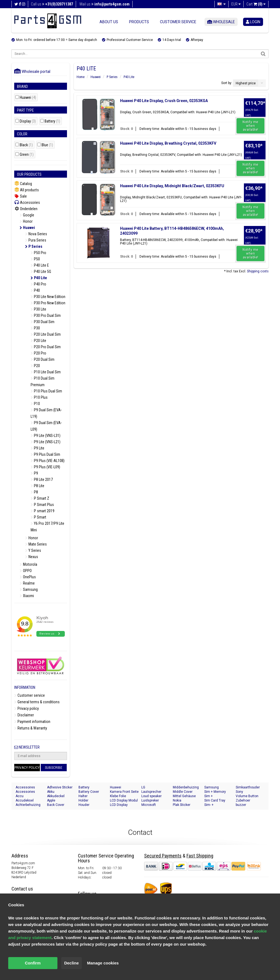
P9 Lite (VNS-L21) (46, 442)
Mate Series (36, 544)
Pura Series (36, 240)
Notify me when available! (250, 126)
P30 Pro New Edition (48, 303)
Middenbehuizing (186, 787)
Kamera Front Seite (124, 792)
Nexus (32, 557)
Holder (83, 800)
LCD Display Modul (124, 800)
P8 (34, 492)
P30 (35, 328)
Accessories (27, 202)
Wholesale (221, 22)
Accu (20, 796)
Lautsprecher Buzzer (151, 792)
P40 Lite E (40, 265)
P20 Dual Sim (43, 359)
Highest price (246, 83)
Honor (26, 221)
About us (109, 22)
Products (139, 22)
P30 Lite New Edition (48, 297)
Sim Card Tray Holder (215, 801)
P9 (34, 473)
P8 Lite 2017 (42, 479)
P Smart (38, 517)
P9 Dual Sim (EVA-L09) (46, 426)
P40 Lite (39, 278)
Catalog (23, 184)
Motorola (28, 564)
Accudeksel (25, 800)
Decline (72, 963)
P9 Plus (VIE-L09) (45, 467)
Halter (83, 796)
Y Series (33, 550)
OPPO (26, 571)
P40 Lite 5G (41, 272)
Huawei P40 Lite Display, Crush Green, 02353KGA (164, 101)
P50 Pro (38, 253)
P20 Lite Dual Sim (46, 334)
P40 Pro (38, 284)
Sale (21, 196)
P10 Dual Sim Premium (43, 382)
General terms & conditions (37, 702)
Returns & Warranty (31, 728)
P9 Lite (37, 448)
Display (28, 121)
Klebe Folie (118, 796)
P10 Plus (39, 397)
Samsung (29, 589)
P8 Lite (37, 486)
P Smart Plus (42, 505)
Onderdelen (26, 209)
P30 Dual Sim (43, 322)
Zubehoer (243, 800)
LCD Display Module (119, 805)
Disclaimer (24, 715)
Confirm (33, 963)
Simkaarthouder (248, 787)
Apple (51, 800)
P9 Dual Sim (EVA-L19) (46, 413)
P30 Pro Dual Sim (46, 315)
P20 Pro (38, 353)
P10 (35, 404)
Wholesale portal (32, 72)
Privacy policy (27, 708)
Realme (27, 583)
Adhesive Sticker (60, 787)
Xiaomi (27, 596)
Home (81, 77)
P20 (35, 366)
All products (27, 190)
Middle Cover (183, 792)
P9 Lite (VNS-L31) (46, 436)
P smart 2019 (43, 511)
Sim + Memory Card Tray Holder (217, 792)
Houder (84, 805)
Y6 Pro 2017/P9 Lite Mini (47, 527)
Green (27, 155)
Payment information (32, 722)
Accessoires (25, 787)
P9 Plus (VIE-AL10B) (48, 461)
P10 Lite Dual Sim (46, 372)
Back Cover (56, 805)
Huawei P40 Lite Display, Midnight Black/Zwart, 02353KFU (172, 186)
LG (143, 787)
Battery (52, 121)
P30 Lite (38, 309)
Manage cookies (103, 963)
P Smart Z (40, 498)
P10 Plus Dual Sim (46, 391)
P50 (35, 259)
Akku (51, 792)
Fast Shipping (200, 856)
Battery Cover (89, 792)
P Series (34, 246)
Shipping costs (258, 271)
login (253, 22)
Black (26, 145)
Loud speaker (151, 796)
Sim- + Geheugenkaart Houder (216, 805)
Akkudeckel (56, 796)
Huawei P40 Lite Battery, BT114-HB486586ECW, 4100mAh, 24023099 (172, 231)
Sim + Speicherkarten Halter (216, 796)
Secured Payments (163, 856)
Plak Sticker (182, 805)
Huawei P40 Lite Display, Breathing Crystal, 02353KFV (168, 143)
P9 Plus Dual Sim (45, 454)
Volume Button (247, 796)
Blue (47, 145)
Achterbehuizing (28, 805)
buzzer (241, 805)
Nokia (177, 800)
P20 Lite (38, 341)
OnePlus (28, 577)
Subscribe (54, 768)
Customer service (178, 22)
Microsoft (149, 805)
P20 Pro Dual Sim (46, 347)
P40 (35, 290)
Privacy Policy (27, 768)
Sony (239, 792)
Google (27, 215)
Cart (256, 4)
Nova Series (36, 234)
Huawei (28, 98)
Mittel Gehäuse (184, 796)
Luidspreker (150, 800)
